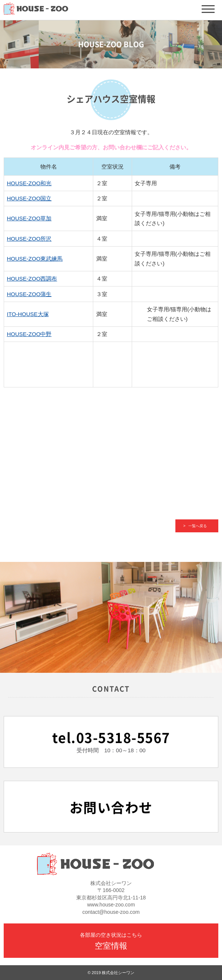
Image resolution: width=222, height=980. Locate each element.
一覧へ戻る (198, 526)
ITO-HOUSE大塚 (28, 314)
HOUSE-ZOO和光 (29, 183)
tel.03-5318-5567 (111, 738)
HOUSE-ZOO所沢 (29, 239)
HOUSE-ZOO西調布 (32, 279)
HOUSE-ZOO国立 (29, 198)
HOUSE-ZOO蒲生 (29, 294)
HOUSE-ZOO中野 (29, 334)
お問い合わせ (111, 808)
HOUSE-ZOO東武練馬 (35, 259)
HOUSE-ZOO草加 (29, 218)
